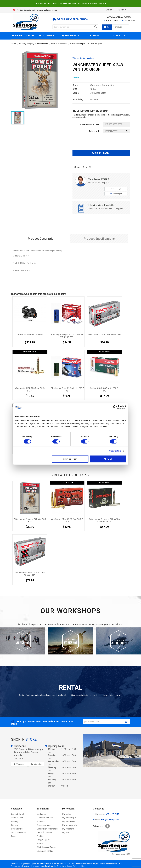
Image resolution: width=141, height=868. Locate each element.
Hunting (15, 821)
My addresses (69, 821)
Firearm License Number (89, 125)
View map (21, 764)
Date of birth (94, 131)
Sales (95, 36)
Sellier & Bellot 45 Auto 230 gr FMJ (105, 389)
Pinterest (90, 168)
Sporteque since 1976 (121, 854)
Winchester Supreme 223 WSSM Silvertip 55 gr (105, 520)
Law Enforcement (44, 832)
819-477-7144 (112, 21)
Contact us (41, 814)
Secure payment (44, 825)
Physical (14, 866)
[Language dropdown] (110, 10)
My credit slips (69, 818)
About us (41, 821)
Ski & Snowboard (19, 832)
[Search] (75, 27)
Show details (115, 451)
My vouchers (68, 829)
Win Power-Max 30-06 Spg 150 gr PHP (67, 520)
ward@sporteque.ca (110, 820)
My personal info (70, 825)
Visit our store (129, 21)
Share (83, 168)
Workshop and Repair (46, 847)
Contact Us (119, 36)
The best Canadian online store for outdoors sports (37, 10)
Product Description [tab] (42, 239)
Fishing (14, 825)
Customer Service (45, 818)
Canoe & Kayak (18, 814)
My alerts (66, 832)
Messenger (116, 194)
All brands (48, 36)
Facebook (107, 826)
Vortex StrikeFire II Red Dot (30, 335)
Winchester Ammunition (83, 58)
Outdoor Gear (17, 818)
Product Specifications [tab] (99, 239)
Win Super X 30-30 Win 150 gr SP (104, 335)
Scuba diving (17, 829)
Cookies (40, 836)
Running (15, 836)
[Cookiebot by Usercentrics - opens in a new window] (115, 407)
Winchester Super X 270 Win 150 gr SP (30, 520)
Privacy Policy (43, 840)
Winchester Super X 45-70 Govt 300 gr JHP (30, 574)
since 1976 (66, 864)
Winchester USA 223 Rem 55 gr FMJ (30, 389)
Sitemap (40, 844)
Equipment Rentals (45, 851)
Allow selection (70, 459)
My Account (68, 809)
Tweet (87, 168)
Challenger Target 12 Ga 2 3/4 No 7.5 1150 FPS (67, 336)
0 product (121, 27)
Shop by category (24, 36)
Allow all (108, 459)
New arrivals (72, 36)
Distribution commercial (47, 829)
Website (38, 764)
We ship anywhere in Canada (72, 19)
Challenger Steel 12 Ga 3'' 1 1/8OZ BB (67, 389)
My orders (67, 814)
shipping (36, 866)
